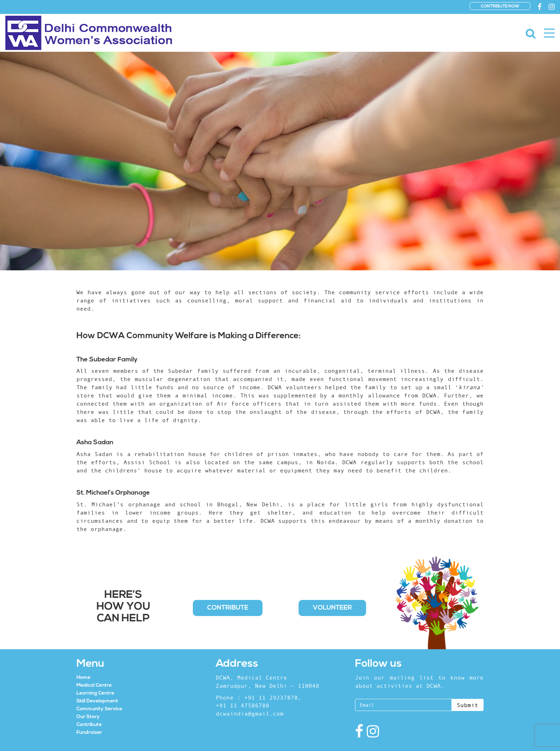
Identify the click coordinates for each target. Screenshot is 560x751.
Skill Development (97, 701)
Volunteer (332, 608)
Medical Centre (94, 685)
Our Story (88, 717)
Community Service (99, 709)
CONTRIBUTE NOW (500, 6)
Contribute (228, 608)
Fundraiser (89, 733)
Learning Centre (95, 693)
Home (83, 678)
